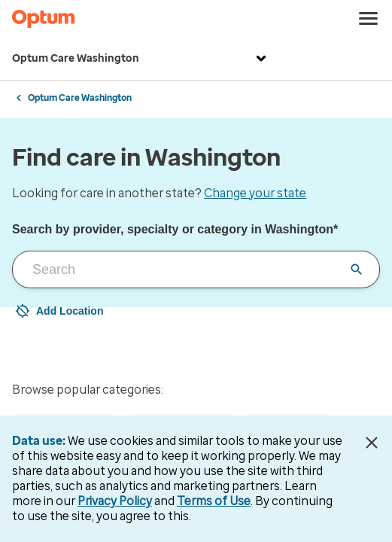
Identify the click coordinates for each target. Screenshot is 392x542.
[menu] (369, 19)
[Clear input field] (357, 269)
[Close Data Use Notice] (372, 443)
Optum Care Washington (141, 59)
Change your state (255, 193)
